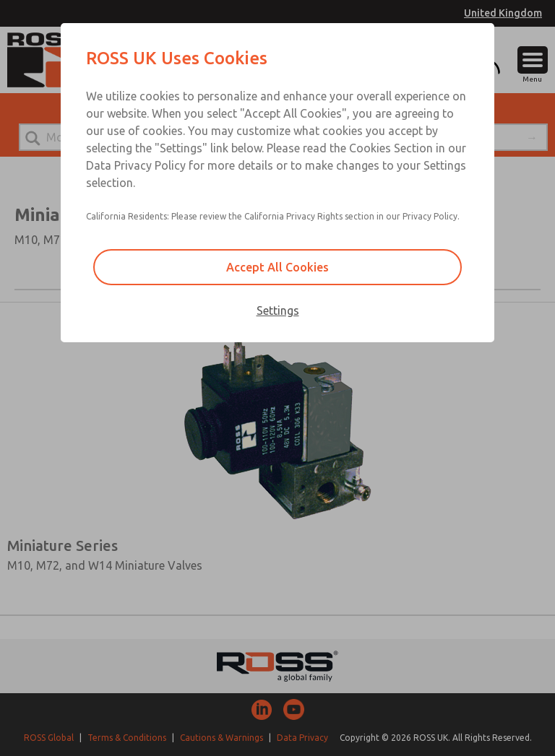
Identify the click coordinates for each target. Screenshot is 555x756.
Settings (278, 310)
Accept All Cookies (277, 267)
